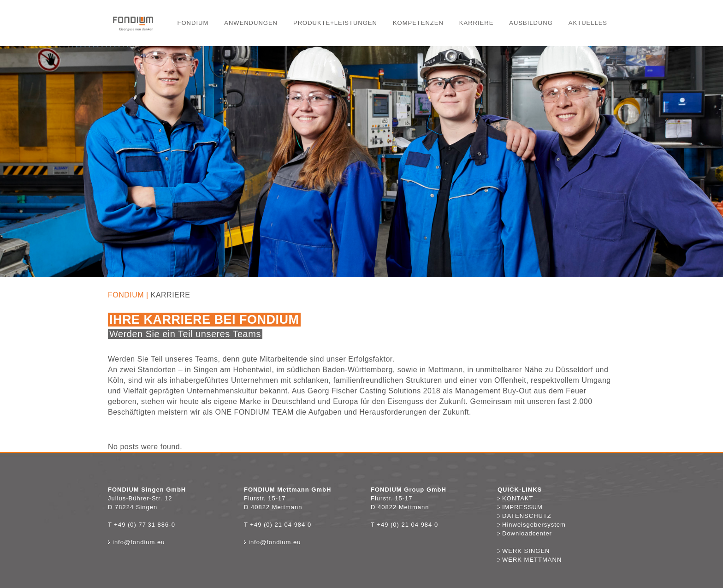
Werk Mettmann (530, 560)
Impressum (520, 507)
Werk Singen (524, 551)
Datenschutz (524, 516)
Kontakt (518, 498)
